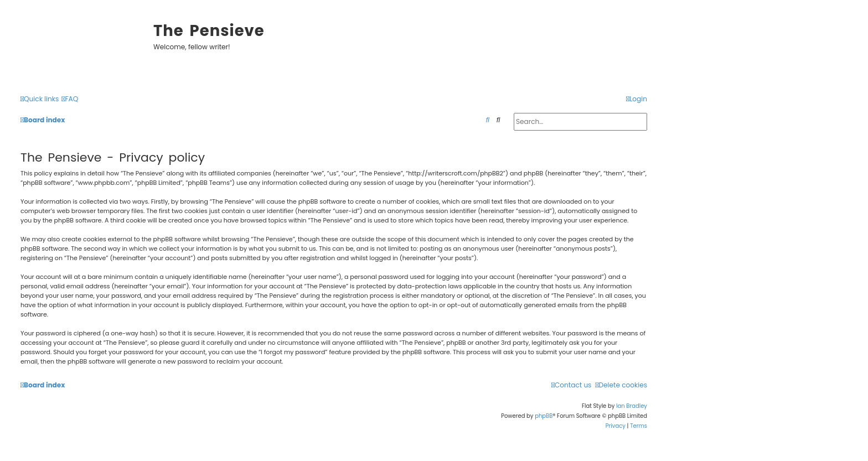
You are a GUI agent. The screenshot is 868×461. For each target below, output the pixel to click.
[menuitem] (70, 99)
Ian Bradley (632, 406)
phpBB (544, 416)
